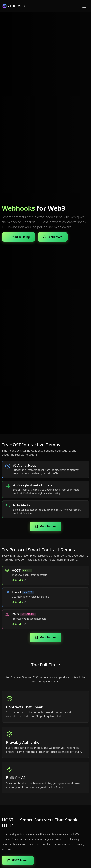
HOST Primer (18, 860)
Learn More (53, 237)
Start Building (18, 237)
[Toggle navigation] (84, 6)
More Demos (45, 526)
